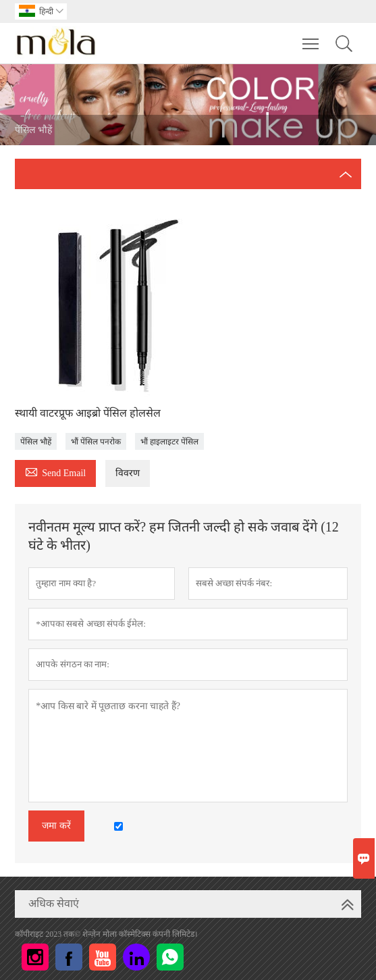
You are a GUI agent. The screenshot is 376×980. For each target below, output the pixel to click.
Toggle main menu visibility (312, 37)
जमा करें (56, 826)
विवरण (128, 473)
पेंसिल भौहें (36, 442)
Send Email (55, 471)
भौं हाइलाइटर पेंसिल (169, 442)
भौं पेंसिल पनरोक (96, 442)
